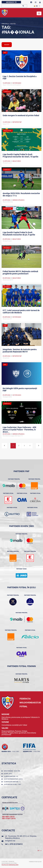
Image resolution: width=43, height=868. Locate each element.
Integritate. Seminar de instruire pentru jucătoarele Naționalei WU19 (20, 351)
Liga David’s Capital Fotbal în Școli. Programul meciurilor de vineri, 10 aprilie (20, 156)
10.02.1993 (16, 752)
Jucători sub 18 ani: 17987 (13, 784)
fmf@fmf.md (10, 841)
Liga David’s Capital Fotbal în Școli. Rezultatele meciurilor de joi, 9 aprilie (19, 234)
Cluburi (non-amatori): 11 (12, 782)
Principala (5, 24)
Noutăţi (13, 24)
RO (36, 6)
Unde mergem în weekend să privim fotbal (21, 115)
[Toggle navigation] (39, 13)
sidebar (7, 45)
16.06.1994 (37, 752)
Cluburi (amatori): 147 (11, 776)
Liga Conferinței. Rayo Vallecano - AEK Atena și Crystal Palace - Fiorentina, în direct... (19, 429)
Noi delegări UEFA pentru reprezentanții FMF (20, 389)
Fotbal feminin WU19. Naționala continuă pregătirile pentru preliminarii (20, 272)
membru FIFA (27, 752)
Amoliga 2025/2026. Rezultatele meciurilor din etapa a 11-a (21, 194)
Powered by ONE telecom (35, 862)
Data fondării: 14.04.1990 (12, 771)
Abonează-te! (11, 2)
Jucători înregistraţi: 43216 (13, 779)
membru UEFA (6, 752)
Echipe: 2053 (8, 774)
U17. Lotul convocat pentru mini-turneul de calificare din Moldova (21, 311)
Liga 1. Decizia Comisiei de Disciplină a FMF (20, 77)
